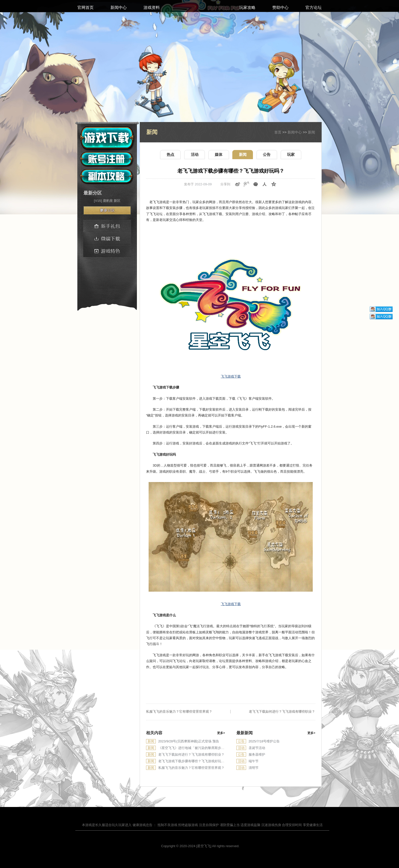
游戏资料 (152, 8)
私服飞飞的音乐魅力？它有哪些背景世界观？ (179, 712)
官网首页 (85, 8)
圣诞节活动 (257, 748)
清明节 (254, 768)
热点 (170, 154)
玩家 (291, 154)
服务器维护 (257, 754)
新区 (117, 201)
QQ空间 (274, 184)
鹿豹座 (108, 201)
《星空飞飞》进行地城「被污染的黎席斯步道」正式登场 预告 (203, 748)
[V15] (98, 201)
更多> (221, 733)
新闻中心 (119, 8)
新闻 (311, 132)
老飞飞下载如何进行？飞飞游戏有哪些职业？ (282, 712)
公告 (267, 154)
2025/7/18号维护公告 (264, 741)
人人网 (265, 184)
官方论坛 (313, 8)
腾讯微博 (247, 184)
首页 (278, 132)
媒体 (219, 154)
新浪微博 (238, 184)
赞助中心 (280, 8)
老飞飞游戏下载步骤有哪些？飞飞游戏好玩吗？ (193, 761)
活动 (195, 154)
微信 (256, 184)
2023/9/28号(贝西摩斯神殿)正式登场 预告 (189, 741)
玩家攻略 (247, 8)
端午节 (254, 761)
